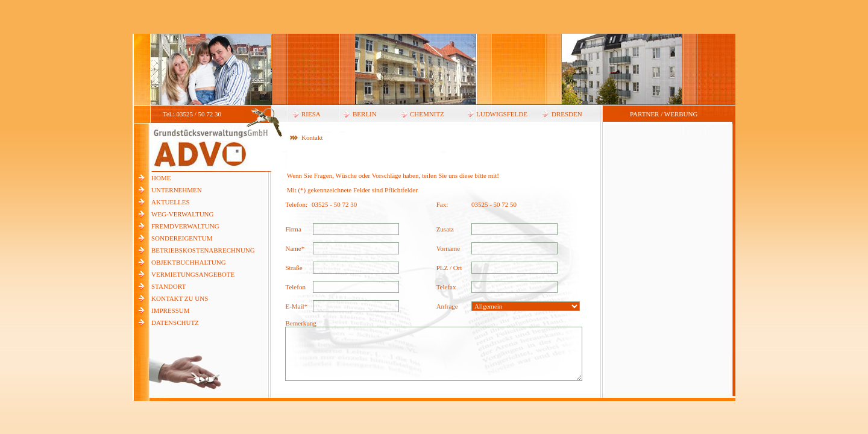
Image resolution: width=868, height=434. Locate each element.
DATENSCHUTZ (175, 322)
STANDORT (168, 286)
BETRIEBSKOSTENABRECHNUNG (203, 250)
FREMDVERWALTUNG (185, 226)
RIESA (311, 114)
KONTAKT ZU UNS (180, 298)
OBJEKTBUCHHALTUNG (189, 262)
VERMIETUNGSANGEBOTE (193, 274)
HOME (161, 178)
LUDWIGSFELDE (502, 114)
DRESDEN (567, 114)
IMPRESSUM (171, 310)
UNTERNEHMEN (177, 190)
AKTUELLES (171, 202)
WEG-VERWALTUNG (182, 214)
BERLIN (365, 114)
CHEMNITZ (427, 114)
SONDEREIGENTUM (182, 238)
